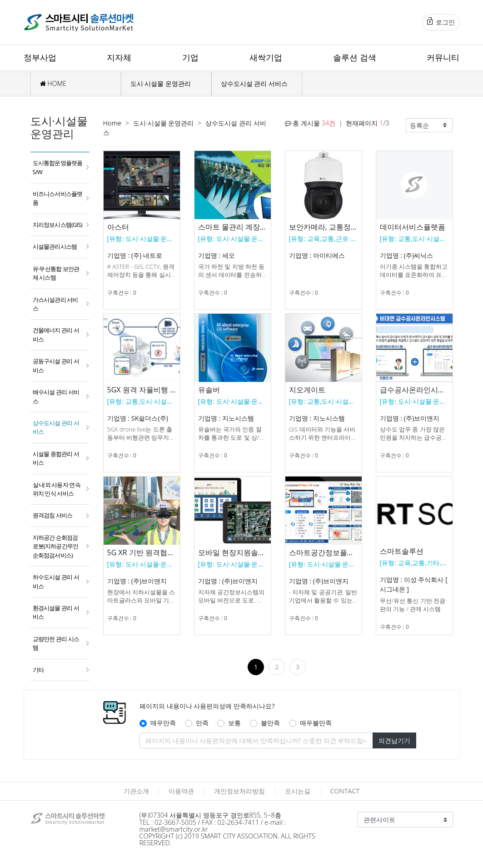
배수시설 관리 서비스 (56, 396)
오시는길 (298, 791)
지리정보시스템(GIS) (57, 225)
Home (112, 123)
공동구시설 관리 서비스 (56, 365)
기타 (38, 670)
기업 (190, 57)
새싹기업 (266, 57)
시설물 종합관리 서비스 (56, 458)
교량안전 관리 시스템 (56, 643)
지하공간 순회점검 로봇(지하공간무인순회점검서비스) (56, 546)
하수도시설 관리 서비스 (56, 581)
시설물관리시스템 (55, 246)
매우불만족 (316, 723)
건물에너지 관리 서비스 (56, 334)
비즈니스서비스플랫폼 (58, 198)
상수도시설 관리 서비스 (254, 83)
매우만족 (163, 723)
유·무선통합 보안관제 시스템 (56, 273)
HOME (53, 83)
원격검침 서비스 (53, 515)
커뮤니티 (443, 57)
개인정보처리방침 (239, 791)
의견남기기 (394, 740)
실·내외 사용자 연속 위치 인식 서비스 (57, 489)
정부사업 (40, 57)
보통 (234, 723)
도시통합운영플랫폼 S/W (58, 167)
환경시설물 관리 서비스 (56, 612)
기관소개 (136, 791)
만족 (202, 723)
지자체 (119, 57)
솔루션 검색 (355, 57)
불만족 (270, 723)
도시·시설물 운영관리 (161, 83)
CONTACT (345, 791)
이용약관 (181, 791)
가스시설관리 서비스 (55, 304)
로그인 (441, 22)
